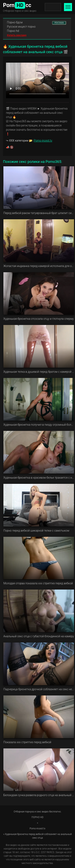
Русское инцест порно (21, 27)
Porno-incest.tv (43, 141)
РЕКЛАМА (59, 23)
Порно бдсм (15, 22)
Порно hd (13, 31)
